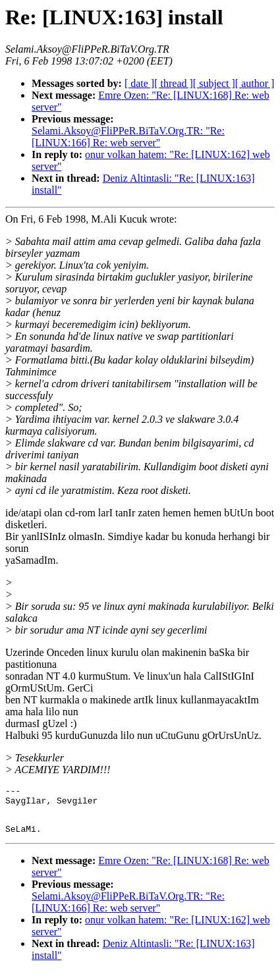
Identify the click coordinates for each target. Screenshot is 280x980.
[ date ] (139, 83)
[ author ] (255, 83)
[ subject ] (214, 83)
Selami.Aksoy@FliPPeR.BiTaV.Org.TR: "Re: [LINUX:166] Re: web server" (128, 137)
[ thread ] (174, 83)
